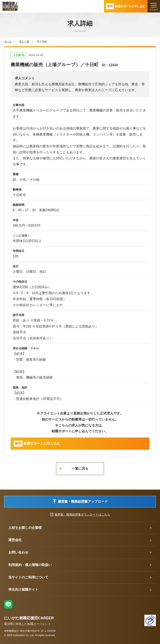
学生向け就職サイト (23, 590)
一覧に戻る (80, 469)
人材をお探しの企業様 (25, 528)
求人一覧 (24, 42)
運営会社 (15, 540)
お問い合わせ (18, 552)
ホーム (8, 42)
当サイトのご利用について (28, 577)
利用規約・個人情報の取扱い (30, 565)
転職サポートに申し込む (37, 444)
